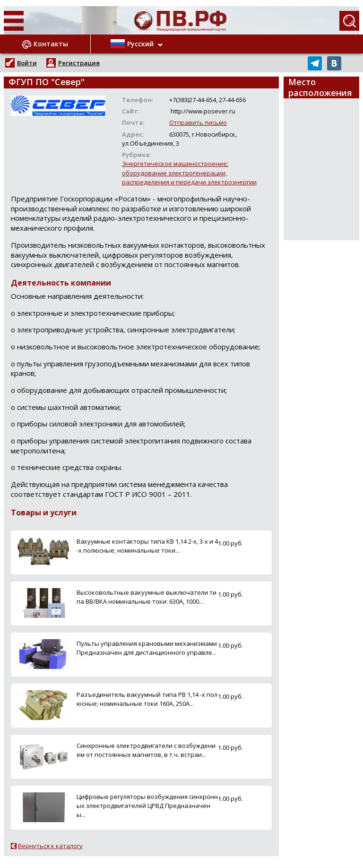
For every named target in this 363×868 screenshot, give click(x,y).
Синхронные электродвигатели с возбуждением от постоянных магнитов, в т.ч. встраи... (146, 750)
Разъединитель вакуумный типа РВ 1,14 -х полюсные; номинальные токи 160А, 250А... (147, 699)
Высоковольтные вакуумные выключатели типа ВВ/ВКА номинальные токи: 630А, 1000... (147, 597)
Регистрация (79, 63)
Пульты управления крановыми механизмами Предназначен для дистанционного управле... (147, 648)
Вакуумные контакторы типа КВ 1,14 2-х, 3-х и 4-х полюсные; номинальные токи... (147, 546)
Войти (27, 63)
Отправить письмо (198, 122)
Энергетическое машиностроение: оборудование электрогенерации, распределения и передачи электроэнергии (189, 173)
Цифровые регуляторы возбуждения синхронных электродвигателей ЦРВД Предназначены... (147, 806)
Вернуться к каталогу (50, 846)
